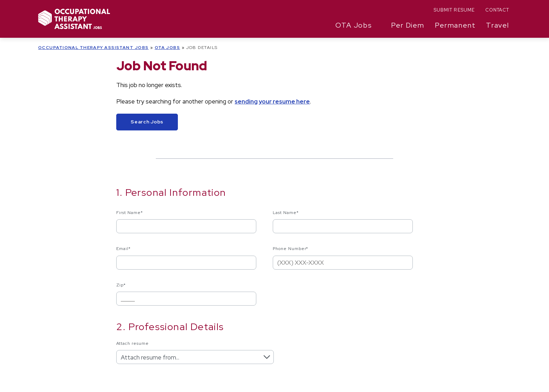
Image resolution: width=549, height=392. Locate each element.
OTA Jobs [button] (354, 25)
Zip (121, 285)
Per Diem (408, 25)
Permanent (455, 25)
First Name (130, 213)
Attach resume (132, 343)
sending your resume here (272, 101)
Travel (498, 25)
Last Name (286, 213)
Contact (497, 10)
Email (123, 249)
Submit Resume (454, 10)
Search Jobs (147, 122)
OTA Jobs (168, 48)
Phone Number (291, 249)
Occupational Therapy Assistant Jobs (93, 48)
